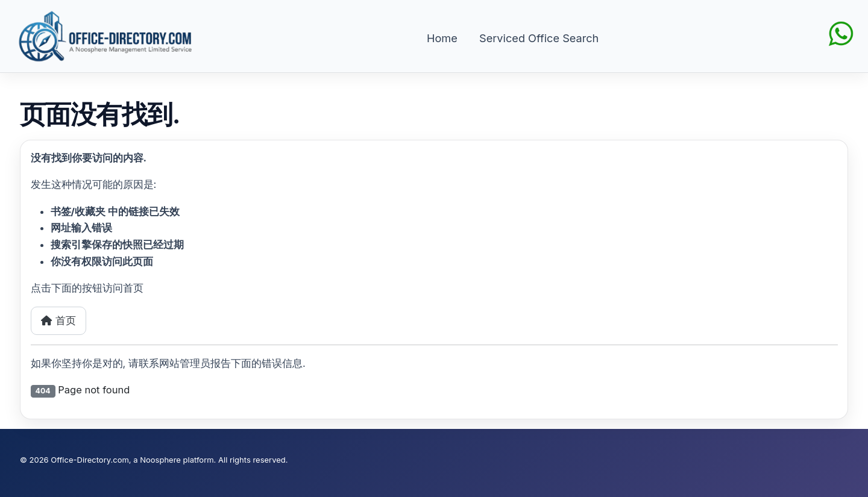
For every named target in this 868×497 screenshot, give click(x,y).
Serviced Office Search (539, 38)
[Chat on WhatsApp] (841, 33)
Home (442, 38)
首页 (58, 320)
